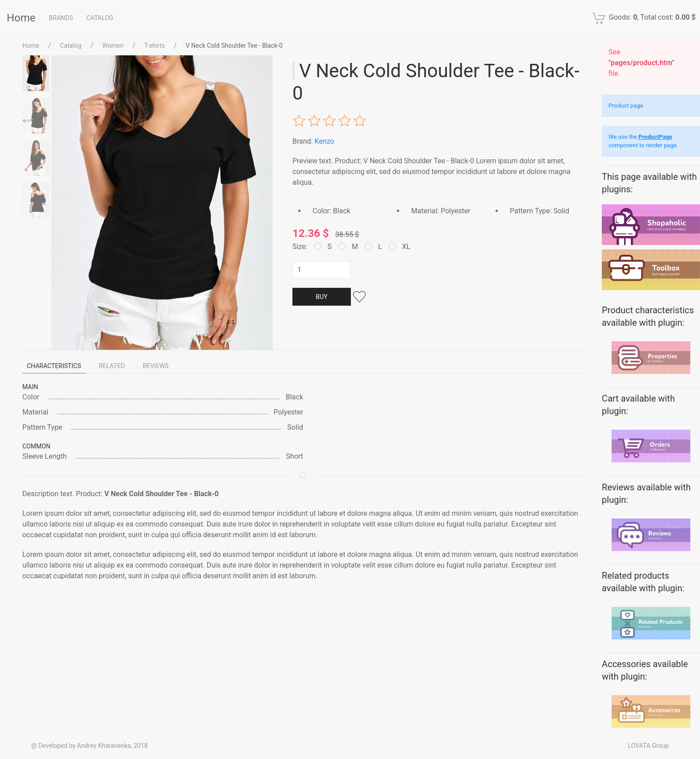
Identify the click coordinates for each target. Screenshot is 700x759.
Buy (321, 297)
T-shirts (154, 46)
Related (112, 366)
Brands (61, 18)
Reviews (156, 366)
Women (113, 46)
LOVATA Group (648, 746)
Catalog (100, 18)
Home (21, 18)
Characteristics (54, 366)
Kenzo (324, 141)
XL (400, 247)
